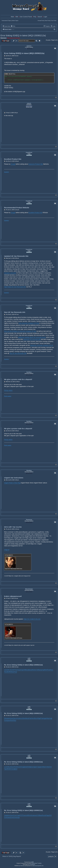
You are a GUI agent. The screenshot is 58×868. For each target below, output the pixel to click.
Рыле (44, 815)
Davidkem (29, 372)
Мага (27, 718)
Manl (44, 767)
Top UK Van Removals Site (18, 353)
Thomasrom (29, 520)
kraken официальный (13, 596)
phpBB (32, 862)
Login (45, 17)
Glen (24, 718)
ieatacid (29, 103)
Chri (50, 767)
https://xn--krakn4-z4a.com (32, 619)
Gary (15, 720)
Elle (5, 718)
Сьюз (12, 769)
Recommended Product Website (17, 208)
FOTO (22, 815)
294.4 (9, 670)
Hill (25, 670)
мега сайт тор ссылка (13, 527)
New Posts (48, 21)
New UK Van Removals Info (15, 312)
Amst (18, 718)
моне (35, 815)
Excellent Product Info (35, 213)
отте (36, 670)
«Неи (47, 767)
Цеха (9, 720)
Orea (22, 767)
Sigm (35, 767)
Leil (10, 767)
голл (6, 670)
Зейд (6, 815)
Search (40, 17)
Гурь (6, 769)
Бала (30, 670)
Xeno (12, 815)
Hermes (22, 866)
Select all (12, 74)
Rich (46, 670)
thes (9, 815)
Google (13, 164)
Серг (22, 670)
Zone (6, 817)
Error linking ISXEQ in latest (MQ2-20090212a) (23, 35)
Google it (7, 172)
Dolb (28, 767)
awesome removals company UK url (42, 345)
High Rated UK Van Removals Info (15, 287)
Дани (16, 769)
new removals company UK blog (29, 323)
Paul (12, 720)
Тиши (19, 670)
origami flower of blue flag (12, 483)
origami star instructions (14, 478)
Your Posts (54, 21)
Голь (15, 815)
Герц (47, 815)
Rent (34, 670)
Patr (30, 718)
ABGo (29, 815)
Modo (9, 769)
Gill (8, 767)
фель (31, 767)
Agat (45, 718)
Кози (27, 670)
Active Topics (15, 21)
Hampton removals (10, 273)
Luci (5, 767)
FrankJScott (29, 153)
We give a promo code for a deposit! (18, 379)
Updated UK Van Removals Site (16, 256)
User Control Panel (26, 17)
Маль (40, 670)
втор (43, 670)
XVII (38, 815)
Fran (49, 670)
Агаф (50, 718)
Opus (15, 718)
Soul (6, 720)
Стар (38, 767)
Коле (19, 767)
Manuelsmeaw (29, 589)
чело (25, 815)
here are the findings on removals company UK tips (20, 331)
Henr (33, 718)
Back (41, 815)
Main (13, 17)
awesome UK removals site (32, 339)
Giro (32, 815)
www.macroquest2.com (38, 866)
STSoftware (32, 864)
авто (41, 767)
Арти (13, 767)
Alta (47, 718)
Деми (25, 767)
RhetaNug (29, 471)
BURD (9, 672)
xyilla (29, 658)
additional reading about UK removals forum (32, 337)
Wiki (17, 17)
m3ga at (7, 550)
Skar (13, 672)
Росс (52, 670)
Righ (39, 718)
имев (8, 718)
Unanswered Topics (6, 21)
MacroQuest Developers (14, 38)
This (16, 670)
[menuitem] (13, 26)
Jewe (11, 718)
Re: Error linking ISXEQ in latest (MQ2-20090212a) (23, 665)
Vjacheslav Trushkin (37, 863)
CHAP (12, 670)
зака (9, 817)
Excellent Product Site (13, 159)
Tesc (6, 672)
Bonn (36, 718)
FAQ (35, 17)
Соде (18, 815)
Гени (15, 672)
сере (18, 817)
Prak (42, 718)
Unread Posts (41, 21)
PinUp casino (8, 390)
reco (21, 718)
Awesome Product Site (36, 164)
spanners (29, 46)
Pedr (16, 767)
